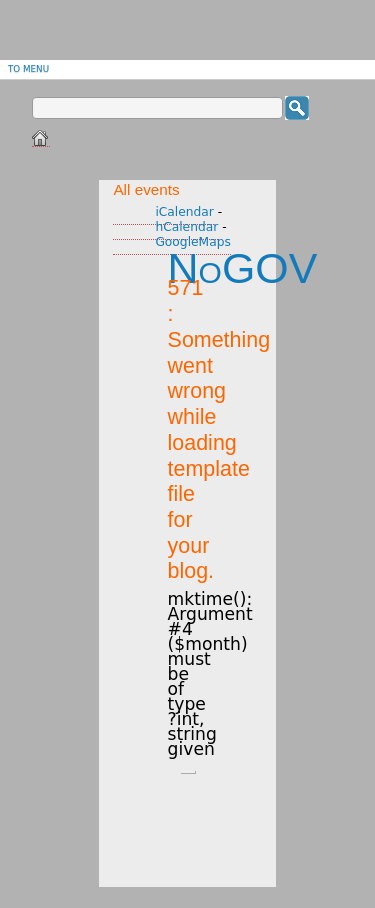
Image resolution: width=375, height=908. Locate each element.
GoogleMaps (192, 242)
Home (41, 138)
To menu (28, 69)
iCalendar (184, 212)
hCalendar (186, 227)
